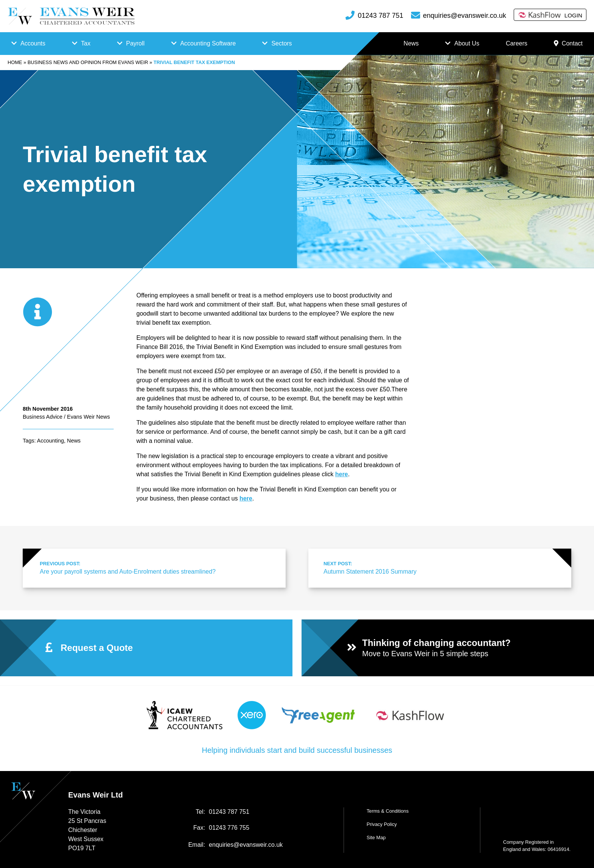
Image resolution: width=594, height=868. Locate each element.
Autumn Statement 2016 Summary (439, 567)
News (411, 43)
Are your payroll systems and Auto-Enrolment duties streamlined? (155, 567)
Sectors (281, 43)
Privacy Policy (382, 824)
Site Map (376, 838)
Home (15, 62)
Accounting (51, 441)
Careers (517, 43)
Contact (568, 44)
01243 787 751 (380, 16)
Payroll (135, 43)
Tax (86, 43)
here (246, 498)
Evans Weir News (88, 417)
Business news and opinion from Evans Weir (88, 62)
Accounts (33, 43)
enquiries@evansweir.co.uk (465, 16)
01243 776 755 (229, 828)
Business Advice (43, 417)
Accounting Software (208, 43)
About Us (467, 43)
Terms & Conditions (388, 811)
